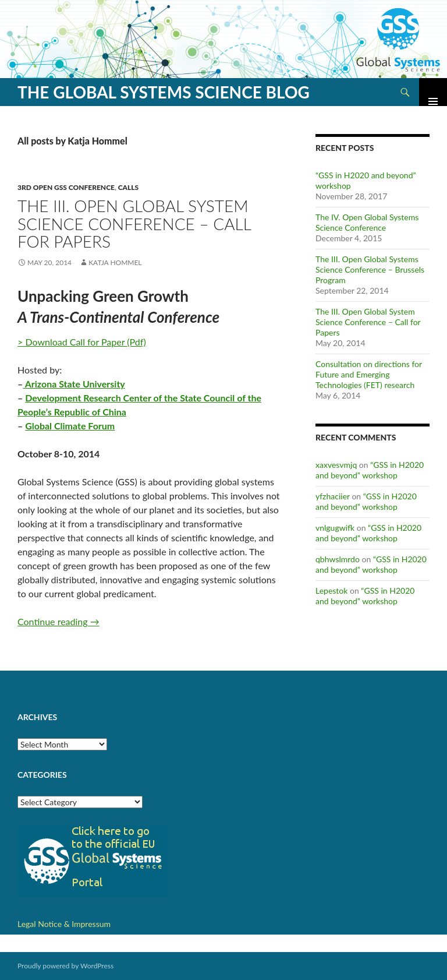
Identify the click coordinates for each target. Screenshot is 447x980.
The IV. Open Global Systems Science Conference (367, 222)
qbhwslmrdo (338, 559)
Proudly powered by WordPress (65, 966)
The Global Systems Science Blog (164, 92)
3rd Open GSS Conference (66, 187)
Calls (128, 187)
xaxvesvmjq (336, 465)
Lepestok (331, 591)
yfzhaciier (333, 496)
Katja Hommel (115, 262)
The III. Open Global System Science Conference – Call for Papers (134, 223)
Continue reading (58, 621)
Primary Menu (433, 92)
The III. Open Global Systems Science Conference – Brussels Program (370, 269)
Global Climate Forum (70, 426)
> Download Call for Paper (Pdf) (82, 342)
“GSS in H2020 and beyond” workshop (370, 470)
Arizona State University (74, 384)
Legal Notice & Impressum (64, 924)
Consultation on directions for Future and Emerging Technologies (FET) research (369, 374)
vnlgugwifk (335, 528)
